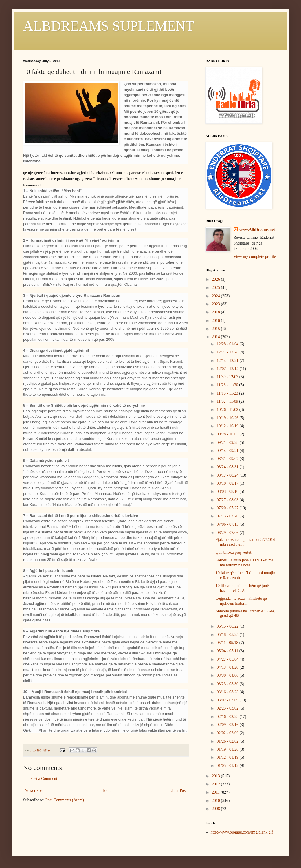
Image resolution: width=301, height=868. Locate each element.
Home (107, 790)
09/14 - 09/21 (228, 451)
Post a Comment (44, 779)
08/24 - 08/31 (228, 467)
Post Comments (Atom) (65, 800)
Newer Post (34, 790)
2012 (216, 784)
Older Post (178, 790)
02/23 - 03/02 (228, 708)
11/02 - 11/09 (228, 401)
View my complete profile (255, 257)
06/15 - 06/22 (228, 626)
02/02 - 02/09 (228, 733)
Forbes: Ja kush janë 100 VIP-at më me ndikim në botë (245, 563)
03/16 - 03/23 (228, 692)
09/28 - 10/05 (228, 434)
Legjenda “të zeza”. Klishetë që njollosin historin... (241, 601)
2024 (216, 296)
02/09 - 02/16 (228, 725)
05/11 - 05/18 (228, 643)
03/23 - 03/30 (228, 684)
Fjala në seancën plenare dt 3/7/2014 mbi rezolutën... (245, 542)
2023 (216, 304)
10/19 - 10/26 (228, 418)
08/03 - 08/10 (228, 492)
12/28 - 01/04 (228, 344)
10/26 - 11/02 (228, 410)
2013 (216, 776)
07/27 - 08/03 (228, 500)
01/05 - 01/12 (228, 766)
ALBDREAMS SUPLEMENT (109, 26)
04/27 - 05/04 (228, 659)
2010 (216, 801)
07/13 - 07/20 (228, 516)
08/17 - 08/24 (228, 475)
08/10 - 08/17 (228, 483)
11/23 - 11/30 (228, 385)
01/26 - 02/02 (228, 741)
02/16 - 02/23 (228, 717)
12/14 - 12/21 (228, 361)
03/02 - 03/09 (228, 700)
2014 (216, 337)
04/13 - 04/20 (228, 667)
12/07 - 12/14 (228, 369)
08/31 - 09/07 (228, 459)
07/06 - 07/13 (228, 524)
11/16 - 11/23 (228, 393)
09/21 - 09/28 (228, 443)
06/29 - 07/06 (228, 533)
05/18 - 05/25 (228, 635)
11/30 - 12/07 (228, 377)
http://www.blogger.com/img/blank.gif (242, 832)
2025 (216, 288)
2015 (216, 329)
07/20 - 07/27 (228, 508)
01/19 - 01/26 (228, 749)
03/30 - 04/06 (228, 675)
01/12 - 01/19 (228, 757)
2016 (216, 321)
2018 (216, 312)
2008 (216, 809)
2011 (216, 792)
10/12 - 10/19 (228, 426)
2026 (216, 279)
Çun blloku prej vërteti (234, 552)
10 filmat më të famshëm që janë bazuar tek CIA (242, 588)
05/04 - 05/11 (228, 651)
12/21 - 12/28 (228, 352)
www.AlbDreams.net (257, 230)
